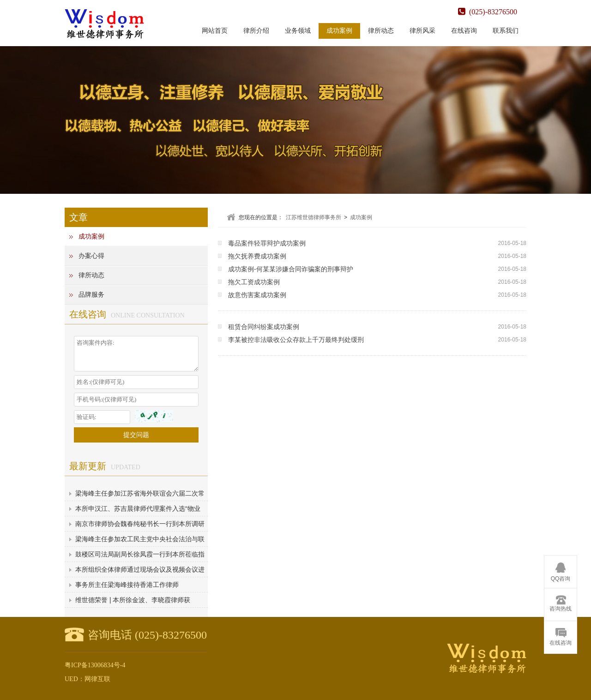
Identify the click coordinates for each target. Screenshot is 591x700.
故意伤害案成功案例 (257, 295)
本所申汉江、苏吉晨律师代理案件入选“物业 (138, 509)
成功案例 (339, 31)
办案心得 (91, 256)
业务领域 (298, 31)
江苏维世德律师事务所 (314, 217)
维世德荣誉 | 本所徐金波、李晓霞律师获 (133, 600)
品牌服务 (91, 295)
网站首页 (215, 31)
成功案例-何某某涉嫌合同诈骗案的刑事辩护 (291, 269)
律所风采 (422, 31)
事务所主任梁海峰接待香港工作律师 (127, 585)
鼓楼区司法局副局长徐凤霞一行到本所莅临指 (140, 554)
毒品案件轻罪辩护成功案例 (267, 243)
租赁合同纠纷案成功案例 (264, 327)
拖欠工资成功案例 (254, 282)
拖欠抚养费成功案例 (257, 256)
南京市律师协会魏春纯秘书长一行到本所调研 (140, 524)
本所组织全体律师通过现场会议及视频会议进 (140, 569)
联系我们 (506, 31)
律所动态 (381, 31)
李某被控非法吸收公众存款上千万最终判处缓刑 (296, 340)
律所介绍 (256, 31)
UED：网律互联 (87, 679)
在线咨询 (464, 31)
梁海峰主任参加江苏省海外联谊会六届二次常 (140, 493)
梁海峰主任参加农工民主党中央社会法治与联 (140, 539)
